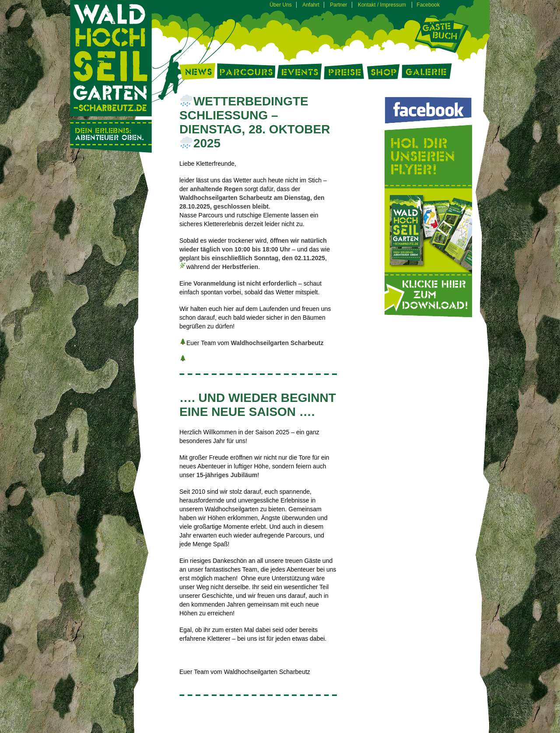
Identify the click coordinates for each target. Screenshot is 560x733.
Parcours (246, 74)
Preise (345, 74)
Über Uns (281, 5)
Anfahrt (311, 5)
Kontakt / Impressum (382, 5)
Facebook (428, 5)
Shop (383, 74)
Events (299, 74)
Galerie (427, 74)
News (197, 74)
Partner (338, 5)
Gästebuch (442, 35)
